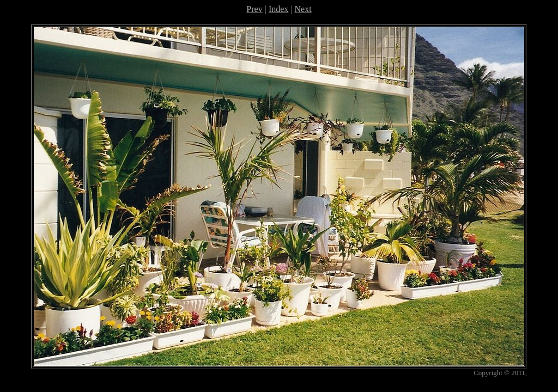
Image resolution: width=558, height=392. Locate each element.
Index (278, 9)
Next (303, 9)
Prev (254, 9)
